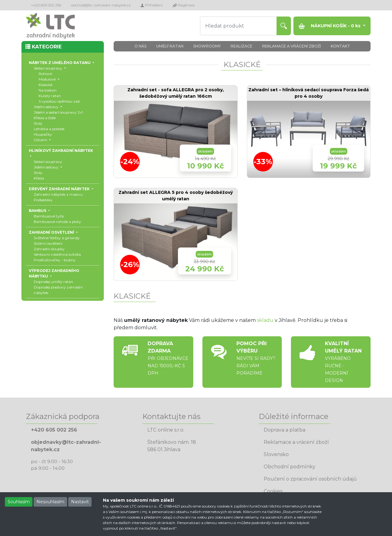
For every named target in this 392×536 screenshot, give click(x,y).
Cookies (273, 491)
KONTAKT (340, 46)
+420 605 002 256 (46, 5)
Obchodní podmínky (290, 467)
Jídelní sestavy (47, 107)
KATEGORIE (43, 47)
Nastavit (80, 502)
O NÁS (140, 46)
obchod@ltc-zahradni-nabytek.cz (101, 5)
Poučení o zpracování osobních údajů (310, 479)
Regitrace (184, 5)
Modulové (48, 79)
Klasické (45, 85)
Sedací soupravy (48, 68)
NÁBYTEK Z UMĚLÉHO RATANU (60, 63)
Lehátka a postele (49, 129)
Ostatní (41, 140)
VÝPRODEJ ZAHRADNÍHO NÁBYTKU (54, 273)
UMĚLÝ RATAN (170, 46)
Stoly (38, 123)
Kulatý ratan (50, 96)
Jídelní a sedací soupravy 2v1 (58, 112)
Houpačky (43, 134)
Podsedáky (43, 200)
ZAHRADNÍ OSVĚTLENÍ (52, 232)
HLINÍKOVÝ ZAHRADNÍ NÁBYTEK (61, 151)
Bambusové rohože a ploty (57, 222)
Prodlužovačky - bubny (55, 260)
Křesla (39, 178)
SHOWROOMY (207, 46)
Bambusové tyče (49, 216)
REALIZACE (241, 46)
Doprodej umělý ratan (53, 282)
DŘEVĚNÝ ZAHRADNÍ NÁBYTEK (60, 189)
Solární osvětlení (48, 243)
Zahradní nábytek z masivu (58, 194)
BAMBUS (38, 211)
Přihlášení (152, 5)
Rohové (45, 74)
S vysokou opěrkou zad (59, 101)
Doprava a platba (285, 430)
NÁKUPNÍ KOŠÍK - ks (330, 26)
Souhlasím (19, 502)
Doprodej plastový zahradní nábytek (58, 290)
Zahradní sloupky (49, 249)
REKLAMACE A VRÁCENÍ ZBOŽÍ (292, 46)
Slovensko (276, 454)
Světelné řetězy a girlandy (57, 238)
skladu (265, 320)
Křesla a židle (45, 118)
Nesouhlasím (50, 502)
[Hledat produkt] (239, 26)
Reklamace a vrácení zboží (296, 442)
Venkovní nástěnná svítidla (57, 254)
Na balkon (48, 90)
